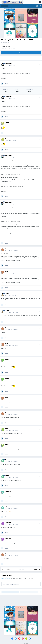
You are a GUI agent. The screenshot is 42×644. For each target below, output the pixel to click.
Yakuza (7, 359)
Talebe (7, 429)
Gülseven (8, 523)
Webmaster (7, 47)
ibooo (7, 249)
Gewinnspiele (12, 48)
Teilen (10, 592)
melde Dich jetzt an (6, 578)
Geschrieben (11, 65)
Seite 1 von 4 (22, 58)
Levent (7, 293)
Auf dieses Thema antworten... (11, 584)
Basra (7, 122)
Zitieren (7, 83)
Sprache (18, 642)
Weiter (36, 58)
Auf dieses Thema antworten (21, 53)
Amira (7, 460)
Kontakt (24, 642)
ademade (8, 491)
